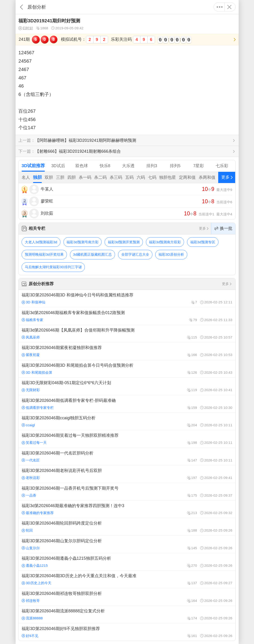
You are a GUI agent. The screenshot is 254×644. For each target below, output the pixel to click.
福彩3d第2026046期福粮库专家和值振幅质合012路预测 (127, 316)
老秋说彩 (31, 478)
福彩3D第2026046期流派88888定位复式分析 (127, 614)
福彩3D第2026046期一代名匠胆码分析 (127, 457)
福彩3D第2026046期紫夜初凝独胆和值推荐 (127, 351)
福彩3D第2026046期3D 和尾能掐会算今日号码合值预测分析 (127, 369)
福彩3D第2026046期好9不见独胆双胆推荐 (127, 632)
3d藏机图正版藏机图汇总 (92, 254)
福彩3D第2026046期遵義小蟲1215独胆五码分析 (127, 562)
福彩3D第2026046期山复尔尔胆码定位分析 (127, 544)
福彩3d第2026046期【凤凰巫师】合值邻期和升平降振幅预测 (127, 334)
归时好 (26, 28)
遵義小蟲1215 (35, 565)
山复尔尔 (31, 548)
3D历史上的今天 (36, 583)
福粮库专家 (32, 320)
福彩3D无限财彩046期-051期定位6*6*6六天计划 (127, 386)
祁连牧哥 (31, 601)
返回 (21, 7)
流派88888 (32, 618)
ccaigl (28, 425)
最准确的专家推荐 (38, 513)
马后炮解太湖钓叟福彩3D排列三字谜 (53, 267)
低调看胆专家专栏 (38, 408)
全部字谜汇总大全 (135, 254)
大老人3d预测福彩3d (41, 242)
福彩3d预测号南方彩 (82, 242)
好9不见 (30, 636)
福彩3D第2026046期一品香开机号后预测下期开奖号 (127, 491)
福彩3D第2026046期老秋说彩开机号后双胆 (127, 474)
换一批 (223, 229)
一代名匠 (31, 460)
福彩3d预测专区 (203, 242)
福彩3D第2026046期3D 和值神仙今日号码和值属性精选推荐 (127, 298)
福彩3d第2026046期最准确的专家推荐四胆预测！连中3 (127, 509)
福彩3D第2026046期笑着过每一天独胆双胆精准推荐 (127, 439)
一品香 (29, 495)
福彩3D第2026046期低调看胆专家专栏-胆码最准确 (127, 404)
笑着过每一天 (34, 442)
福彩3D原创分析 (171, 254)
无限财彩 (31, 390)
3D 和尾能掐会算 (37, 372)
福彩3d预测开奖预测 (124, 242)
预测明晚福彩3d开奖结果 (44, 254)
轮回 (27, 530)
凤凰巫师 (31, 337)
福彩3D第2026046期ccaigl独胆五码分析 (127, 421)
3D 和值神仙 (33, 302)
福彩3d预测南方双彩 (165, 242)
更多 (220, 7)
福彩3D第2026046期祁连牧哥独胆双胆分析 (127, 597)
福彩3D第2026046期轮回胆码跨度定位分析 (127, 527)
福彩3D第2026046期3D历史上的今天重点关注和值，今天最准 (127, 579)
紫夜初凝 (31, 355)
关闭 (229, 7)
